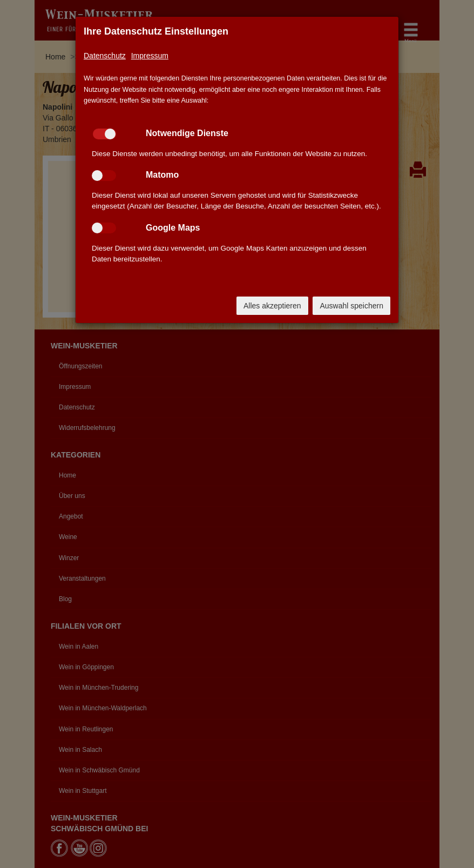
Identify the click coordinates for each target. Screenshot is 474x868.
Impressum (150, 56)
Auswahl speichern (351, 306)
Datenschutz (105, 56)
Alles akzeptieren (272, 306)
